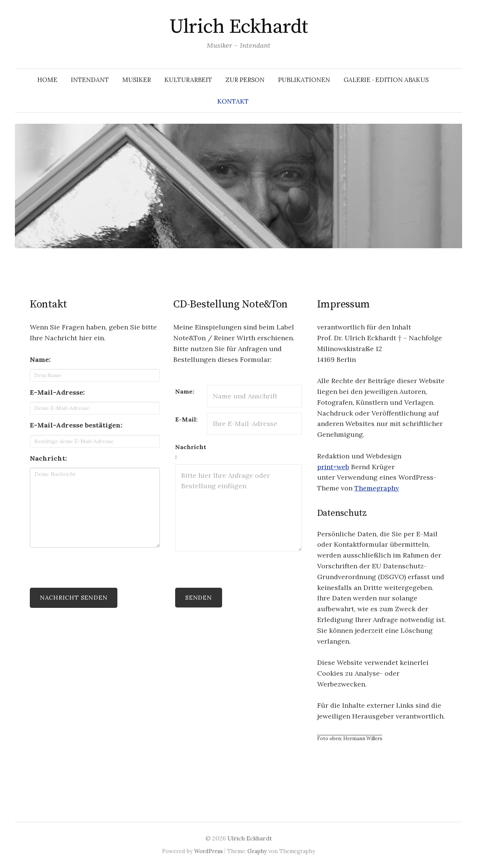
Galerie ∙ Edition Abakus (386, 80)
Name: (40, 359)
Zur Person (245, 80)
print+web (333, 467)
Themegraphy (377, 488)
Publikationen (304, 80)
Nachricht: (48, 458)
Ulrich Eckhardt (239, 27)
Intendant (90, 80)
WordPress (209, 851)
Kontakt (233, 101)
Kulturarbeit (188, 80)
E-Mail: (186, 419)
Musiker (137, 80)
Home (47, 80)
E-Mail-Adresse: (57, 392)
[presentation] (86, 568)
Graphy (257, 851)
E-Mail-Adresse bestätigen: (76, 425)
